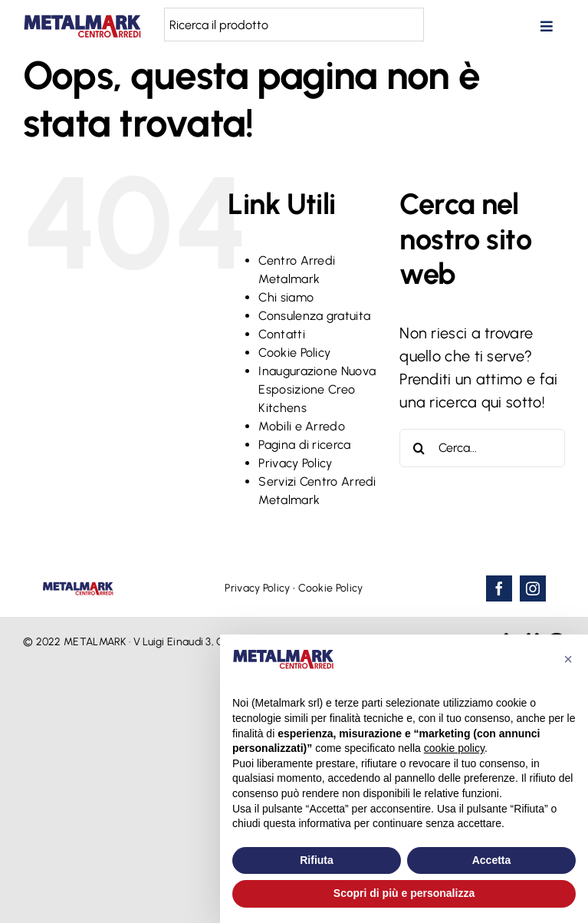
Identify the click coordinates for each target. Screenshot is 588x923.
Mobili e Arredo (302, 426)
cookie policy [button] (454, 748)
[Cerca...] (482, 448)
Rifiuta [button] (317, 860)
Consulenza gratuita (314, 316)
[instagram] (533, 588)
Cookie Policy (294, 353)
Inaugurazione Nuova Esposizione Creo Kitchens (317, 389)
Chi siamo (286, 297)
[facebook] (499, 588)
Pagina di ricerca (304, 445)
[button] (568, 659)
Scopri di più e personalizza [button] (404, 893)
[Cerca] (419, 448)
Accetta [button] (492, 860)
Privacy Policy (295, 463)
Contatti (281, 334)
